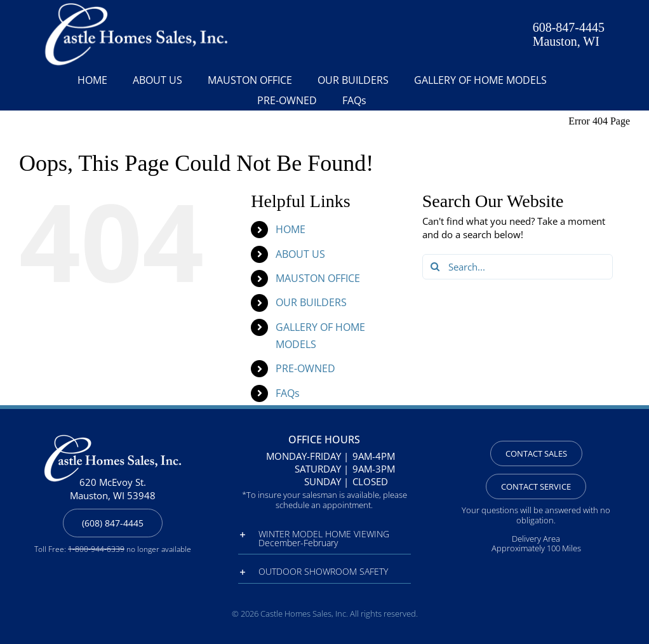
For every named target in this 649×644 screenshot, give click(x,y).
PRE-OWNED (305, 368)
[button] (324, 539)
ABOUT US (300, 254)
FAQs (288, 393)
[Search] (435, 267)
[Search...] (518, 267)
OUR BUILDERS (311, 302)
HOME (291, 229)
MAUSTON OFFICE (318, 278)
